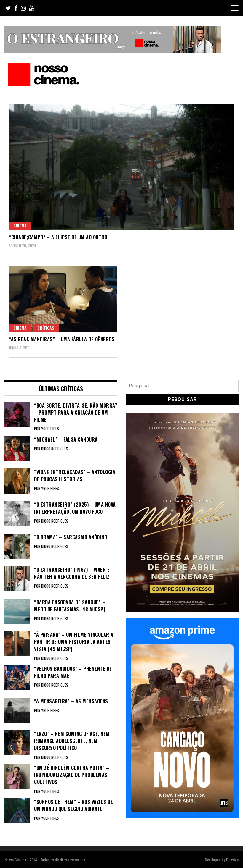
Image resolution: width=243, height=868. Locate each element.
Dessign (232, 860)
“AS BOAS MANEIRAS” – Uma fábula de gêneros (62, 339)
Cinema (20, 226)
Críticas (46, 328)
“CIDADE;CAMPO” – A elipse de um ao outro (58, 237)
